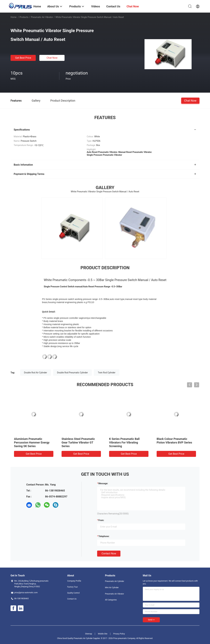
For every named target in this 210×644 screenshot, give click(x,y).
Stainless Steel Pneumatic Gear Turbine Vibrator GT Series (78, 442)
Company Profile (74, 581)
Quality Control (73, 593)
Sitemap (89, 634)
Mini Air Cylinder (112, 588)
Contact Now (109, 553)
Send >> (151, 620)
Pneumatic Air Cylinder (115, 581)
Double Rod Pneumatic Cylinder (72, 373)
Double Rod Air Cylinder (36, 373)
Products (24, 17)
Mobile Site (103, 634)
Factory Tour (72, 587)
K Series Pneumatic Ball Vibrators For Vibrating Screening (124, 442)
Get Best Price (23, 58)
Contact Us (72, 599)
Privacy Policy (119, 634)
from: (101, 520)
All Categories (111, 600)
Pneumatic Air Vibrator (42, 17)
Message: (103, 483)
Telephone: (104, 536)
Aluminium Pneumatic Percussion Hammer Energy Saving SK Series (32, 442)
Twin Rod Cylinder (106, 373)
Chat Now (52, 58)
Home (14, 17)
